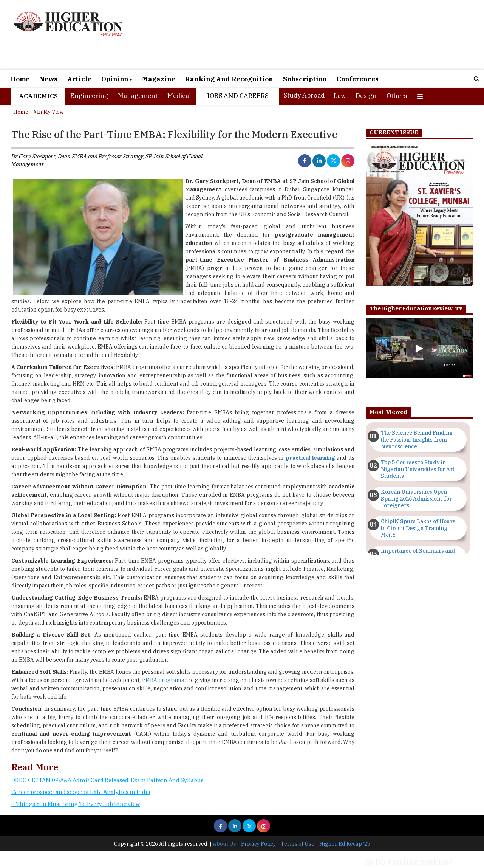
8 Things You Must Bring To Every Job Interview (76, 804)
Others (397, 96)
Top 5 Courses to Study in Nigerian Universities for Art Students (418, 469)
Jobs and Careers (237, 96)
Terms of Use (298, 844)
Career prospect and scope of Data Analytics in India (81, 792)
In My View (50, 112)
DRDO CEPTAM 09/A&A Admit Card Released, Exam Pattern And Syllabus (107, 780)
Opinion (117, 79)
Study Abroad (304, 95)
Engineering (89, 96)
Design (366, 96)
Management (138, 96)
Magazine (159, 79)
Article (79, 79)
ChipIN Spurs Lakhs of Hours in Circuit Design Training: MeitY (418, 528)
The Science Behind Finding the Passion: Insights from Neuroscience (417, 440)
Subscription (305, 79)
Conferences (358, 79)
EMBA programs (163, 680)
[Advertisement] (319, 35)
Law (340, 96)
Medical (179, 96)
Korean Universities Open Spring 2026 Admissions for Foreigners (416, 499)
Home (20, 79)
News (48, 79)
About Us (224, 844)
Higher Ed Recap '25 (345, 844)
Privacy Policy (258, 844)
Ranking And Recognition (229, 79)
